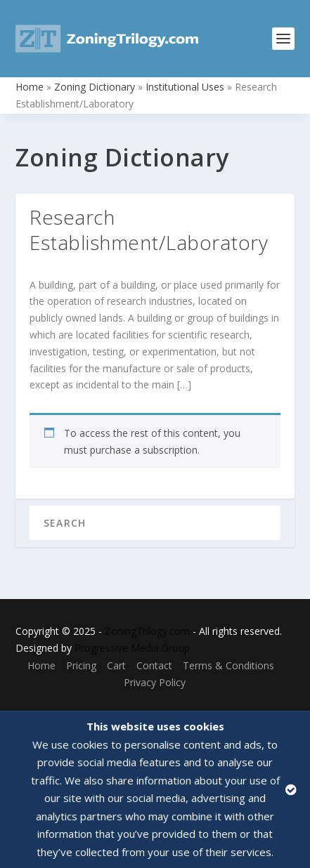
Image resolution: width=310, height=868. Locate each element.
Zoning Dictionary (95, 87)
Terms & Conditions (228, 665)
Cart (116, 665)
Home (30, 87)
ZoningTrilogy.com (147, 631)
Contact (154, 665)
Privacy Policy (155, 682)
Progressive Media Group (132, 648)
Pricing (81, 665)
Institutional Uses (185, 87)
